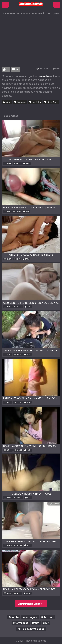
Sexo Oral (52, 102)
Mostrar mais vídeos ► (31, 604)
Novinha (37, 102)
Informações (30, 617)
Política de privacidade (31, 629)
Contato (14, 617)
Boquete (21, 102)
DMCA (36, 623)
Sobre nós (47, 617)
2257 (46, 623)
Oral (8, 102)
